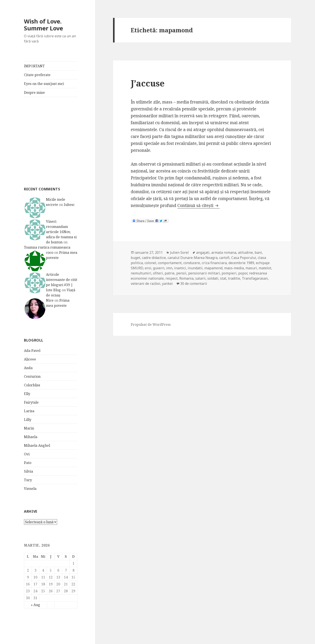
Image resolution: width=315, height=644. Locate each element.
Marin (29, 428)
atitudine (245, 252)
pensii (181, 273)
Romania (186, 278)
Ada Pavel (32, 351)
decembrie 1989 (241, 263)
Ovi (27, 454)
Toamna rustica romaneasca (47, 247)
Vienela (30, 489)
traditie (234, 278)
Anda (28, 368)
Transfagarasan (255, 278)
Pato (28, 463)
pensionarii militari (204, 273)
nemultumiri (141, 273)
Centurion (32, 376)
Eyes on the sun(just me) (44, 84)
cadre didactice (154, 258)
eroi (148, 268)
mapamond (213, 268)
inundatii (195, 268)
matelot (265, 268)
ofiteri (158, 273)
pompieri (229, 273)
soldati (213, 278)
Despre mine (34, 92)
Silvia (28, 471)
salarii (200, 278)
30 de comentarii (194, 284)
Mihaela (31, 437)
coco (50, 252)
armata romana (224, 252)
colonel (150, 263)
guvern (159, 268)
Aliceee (30, 359)
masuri (251, 268)
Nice (50, 300)
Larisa (29, 411)
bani (258, 252)
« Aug (35, 605)
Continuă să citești (198, 205)
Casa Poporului (244, 258)
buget (135, 258)
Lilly (28, 420)
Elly (27, 394)
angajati (203, 252)
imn (169, 268)
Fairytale (31, 402)
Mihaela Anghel (37, 445)
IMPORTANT (34, 66)
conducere (192, 263)
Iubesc (69, 205)
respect (172, 278)
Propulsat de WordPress (151, 324)
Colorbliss (32, 385)
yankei (167, 284)
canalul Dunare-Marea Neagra (193, 258)
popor (243, 273)
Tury (28, 480)
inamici (180, 268)
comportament (170, 263)
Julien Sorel (179, 252)
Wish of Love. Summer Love (43, 25)
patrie (170, 273)
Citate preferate (37, 75)
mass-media (234, 268)
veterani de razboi (146, 284)
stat (223, 278)
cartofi (224, 258)
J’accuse (148, 83)
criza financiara (214, 263)
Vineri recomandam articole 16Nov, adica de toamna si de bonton (61, 232)
